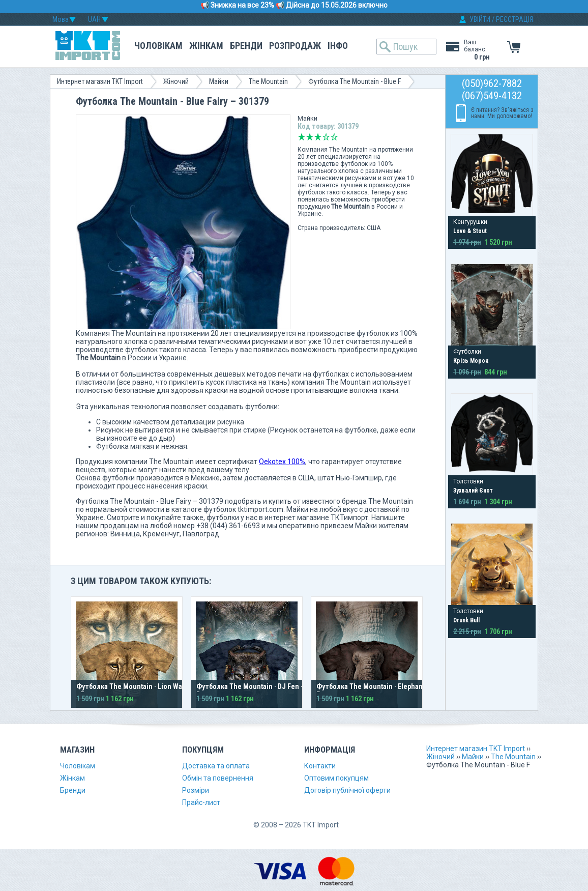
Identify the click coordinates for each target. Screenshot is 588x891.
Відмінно (334, 137)
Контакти (320, 766)
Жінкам (206, 46)
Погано (310, 137)
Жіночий (176, 81)
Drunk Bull (466, 620)
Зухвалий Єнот (473, 491)
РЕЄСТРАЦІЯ (514, 19)
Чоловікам (158, 46)
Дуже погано (302, 137)
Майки (219, 81)
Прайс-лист (201, 802)
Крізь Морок (471, 361)
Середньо (318, 137)
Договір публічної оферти (347, 790)
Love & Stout (470, 231)
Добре (326, 137)
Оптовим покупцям (336, 778)
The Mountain (268, 81)
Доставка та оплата (216, 766)
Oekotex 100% (282, 462)
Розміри (196, 790)
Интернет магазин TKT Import (100, 81)
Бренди (246, 46)
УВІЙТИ (480, 19)
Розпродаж (295, 46)
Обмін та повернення (218, 778)
